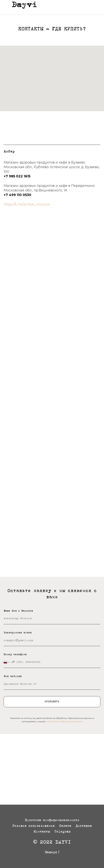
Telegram (62, 832)
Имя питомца (13, 676)
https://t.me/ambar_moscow (27, 204)
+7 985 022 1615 (17, 176)
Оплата (65, 826)
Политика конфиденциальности (52, 820)
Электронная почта (18, 633)
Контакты (42, 832)
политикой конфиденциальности (64, 721)
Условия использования (34, 826)
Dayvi (24, 5)
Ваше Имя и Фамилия (18, 611)
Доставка (84, 826)
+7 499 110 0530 (17, 195)
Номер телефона (15, 655)
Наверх (52, 853)
